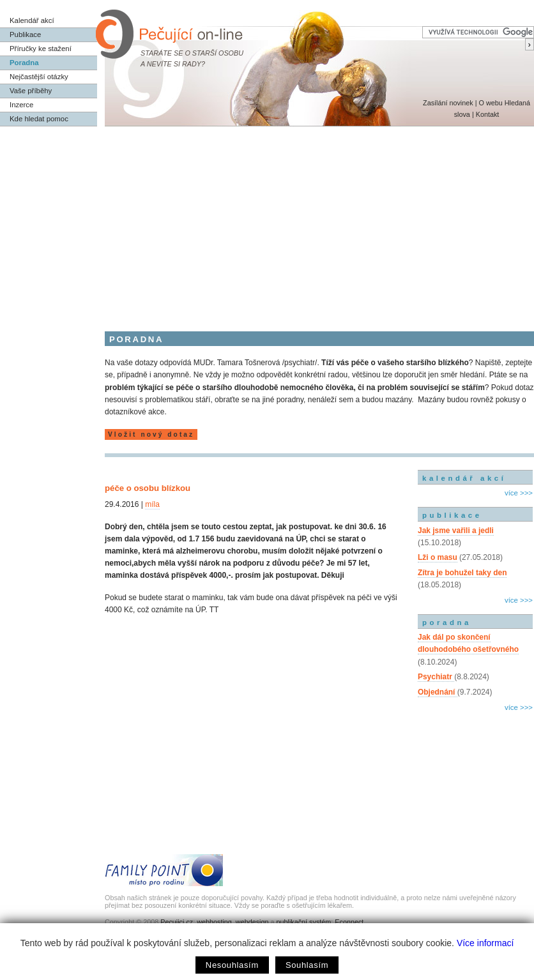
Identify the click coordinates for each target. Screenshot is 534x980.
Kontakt (488, 114)
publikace (452, 515)
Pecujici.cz (177, 922)
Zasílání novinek (448, 103)
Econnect (349, 922)
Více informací (485, 943)
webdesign (252, 922)
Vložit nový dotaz (151, 434)
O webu (490, 103)
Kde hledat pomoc (39, 119)
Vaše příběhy (31, 91)
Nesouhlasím (232, 965)
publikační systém (303, 922)
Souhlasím (307, 965)
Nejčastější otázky (39, 77)
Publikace (25, 34)
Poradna (24, 63)
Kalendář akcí (32, 20)
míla (152, 504)
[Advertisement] (267, 222)
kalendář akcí (464, 478)
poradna (447, 622)
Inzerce (21, 105)
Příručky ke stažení (41, 49)
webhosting (214, 922)
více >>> (519, 493)
